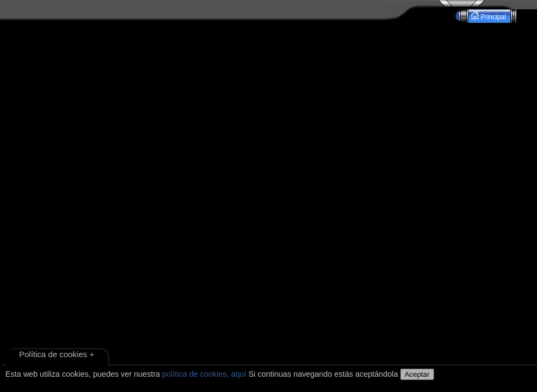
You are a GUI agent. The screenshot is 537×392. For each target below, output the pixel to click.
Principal (489, 16)
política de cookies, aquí (204, 374)
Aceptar (417, 374)
